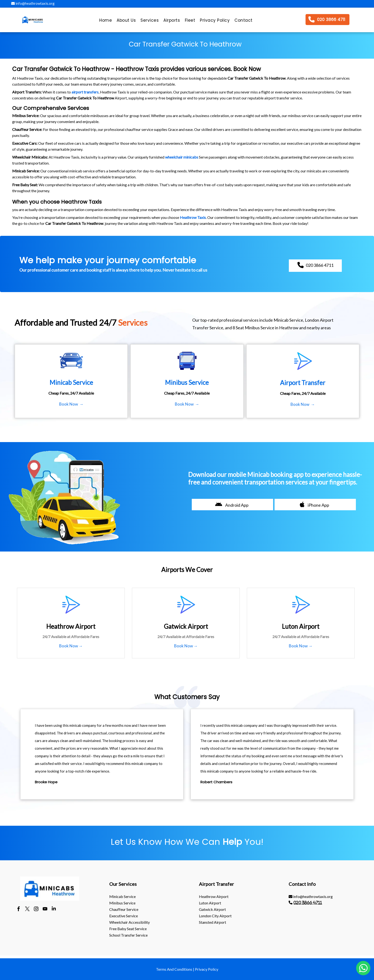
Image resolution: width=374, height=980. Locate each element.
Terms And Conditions (174, 969)
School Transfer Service (128, 935)
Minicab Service (122, 896)
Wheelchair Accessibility (130, 922)
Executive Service (124, 916)
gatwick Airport (212, 909)
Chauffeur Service (124, 909)
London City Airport (215, 916)
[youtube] (45, 909)
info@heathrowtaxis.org (33, 3)
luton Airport (210, 903)
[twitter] (27, 909)
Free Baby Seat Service (128, 929)
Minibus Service (122, 903)
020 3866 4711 (308, 903)
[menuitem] (106, 21)
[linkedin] (54, 909)
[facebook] (18, 909)
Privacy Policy (207, 969)
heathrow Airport (214, 896)
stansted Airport (213, 922)
